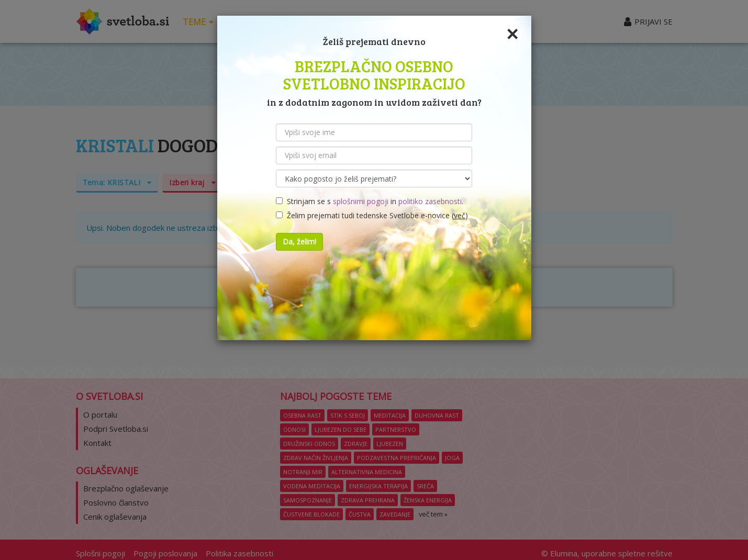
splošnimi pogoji (361, 201)
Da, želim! (299, 242)
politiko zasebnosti (430, 201)
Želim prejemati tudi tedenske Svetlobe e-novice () (372, 215)
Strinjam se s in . (370, 201)
